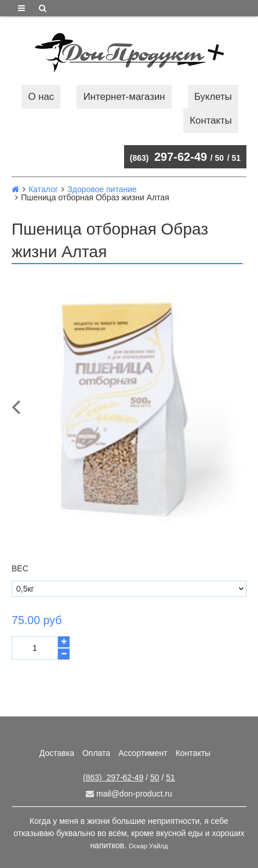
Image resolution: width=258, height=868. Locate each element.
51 (236, 158)
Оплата (96, 753)
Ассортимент (143, 753)
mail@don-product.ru (129, 794)
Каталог (43, 189)
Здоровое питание (102, 189)
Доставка (57, 753)
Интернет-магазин (124, 97)
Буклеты (213, 97)
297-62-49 (168, 157)
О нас (41, 97)
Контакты (210, 120)
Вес (20, 568)
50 (220, 158)
